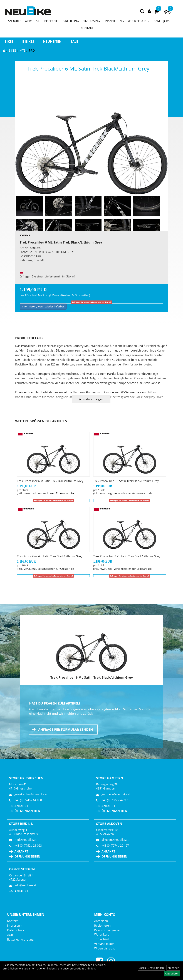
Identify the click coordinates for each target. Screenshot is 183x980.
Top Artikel (101, 939)
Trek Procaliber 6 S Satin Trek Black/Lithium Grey (126, 481)
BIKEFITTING (71, 21)
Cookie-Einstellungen (151, 968)
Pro (32, 51)
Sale (74, 41)
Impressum (15, 926)
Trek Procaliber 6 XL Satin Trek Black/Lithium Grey (127, 556)
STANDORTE (13, 21)
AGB (10, 935)
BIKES (9, 41)
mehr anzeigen (93, 399)
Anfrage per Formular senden (66, 730)
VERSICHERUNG (138, 21)
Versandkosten (104, 944)
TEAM (156, 21)
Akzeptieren (172, 973)
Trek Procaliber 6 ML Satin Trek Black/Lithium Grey (88, 68)
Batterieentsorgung (20, 939)
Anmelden (101, 921)
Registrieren (102, 926)
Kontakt (12, 921)
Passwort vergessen (108, 930)
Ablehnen (173, 968)
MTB (23, 51)
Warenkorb (102, 934)
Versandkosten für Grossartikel (71, 295)
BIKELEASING (91, 21)
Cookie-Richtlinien (84, 968)
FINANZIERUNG (114, 21)
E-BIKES (28, 41)
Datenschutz (16, 930)
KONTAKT (87, 28)
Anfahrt (21, 806)
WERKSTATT (33, 21)
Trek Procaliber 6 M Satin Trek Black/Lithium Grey (50, 481)
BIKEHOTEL (52, 21)
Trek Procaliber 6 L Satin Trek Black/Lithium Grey (50, 556)
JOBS (166, 21)
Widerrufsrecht (104, 948)
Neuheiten (52, 41)
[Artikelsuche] (142, 12)
